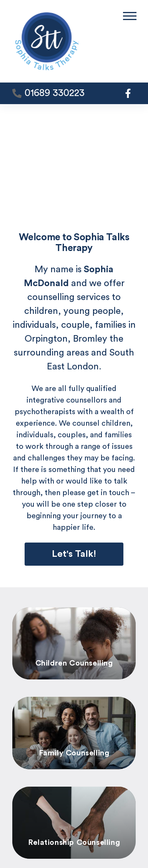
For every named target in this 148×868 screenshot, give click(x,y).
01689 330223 (55, 93)
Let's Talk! (74, 554)
